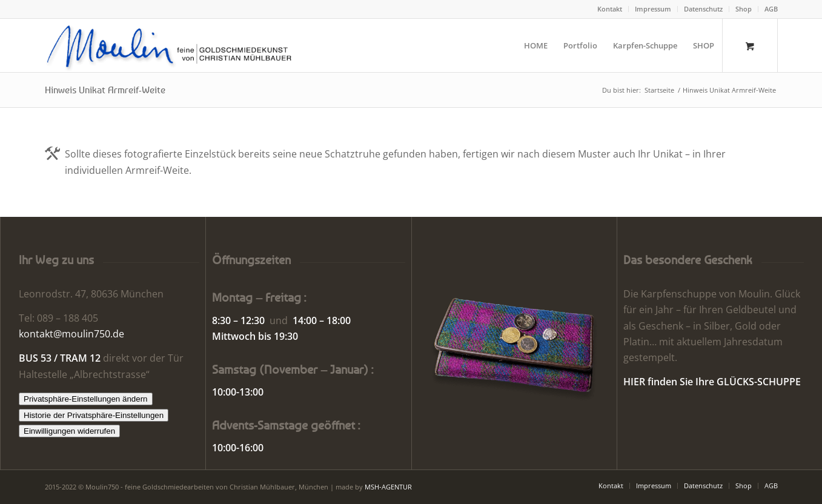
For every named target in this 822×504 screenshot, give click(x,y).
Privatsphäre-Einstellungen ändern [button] (86, 399)
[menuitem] (610, 9)
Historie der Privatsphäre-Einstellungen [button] (94, 415)
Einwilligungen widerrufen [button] (69, 431)
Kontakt (610, 9)
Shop (744, 9)
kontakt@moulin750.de (71, 334)
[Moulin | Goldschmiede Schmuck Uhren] (172, 45)
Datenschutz (703, 9)
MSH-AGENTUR (388, 487)
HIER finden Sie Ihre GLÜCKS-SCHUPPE (712, 382)
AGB (771, 9)
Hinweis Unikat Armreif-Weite (105, 90)
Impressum (653, 9)
